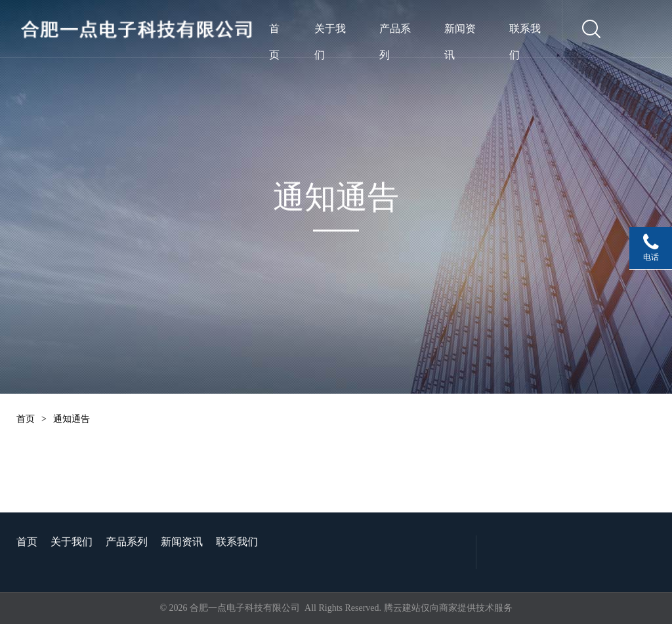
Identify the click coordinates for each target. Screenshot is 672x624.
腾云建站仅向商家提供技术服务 (448, 608)
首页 (274, 32)
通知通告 (72, 419)
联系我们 (525, 32)
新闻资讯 (460, 32)
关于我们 (330, 32)
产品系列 (395, 32)
